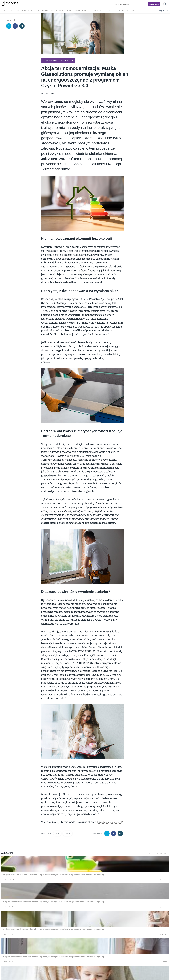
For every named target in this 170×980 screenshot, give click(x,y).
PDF (57, 837)
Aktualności (8, 11)
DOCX (67, 837)
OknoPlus (97, 11)
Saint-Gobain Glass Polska (49, 11)
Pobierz (36, 883)
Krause (131, 11)
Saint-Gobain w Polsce (77, 11)
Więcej (163, 11)
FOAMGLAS (119, 11)
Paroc (108, 11)
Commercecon (25, 11)
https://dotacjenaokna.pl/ (56, 826)
